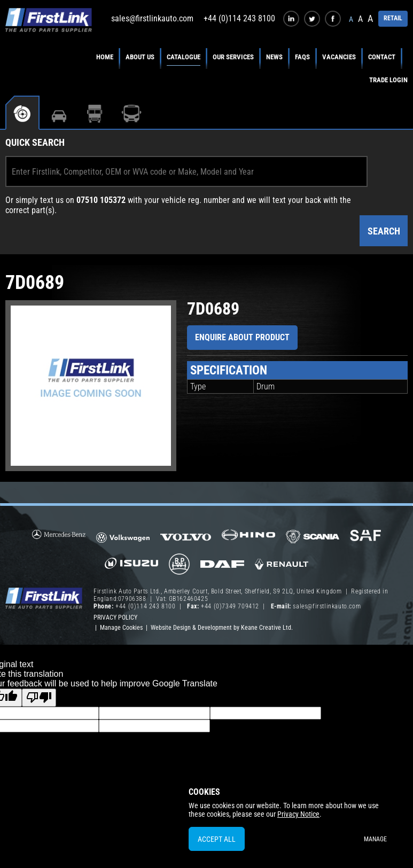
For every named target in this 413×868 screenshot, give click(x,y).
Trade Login (388, 80)
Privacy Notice (298, 814)
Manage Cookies (121, 628)
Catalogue (184, 57)
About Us (140, 57)
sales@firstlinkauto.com (152, 18)
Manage (375, 839)
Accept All (217, 839)
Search (384, 231)
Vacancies (339, 57)
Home (105, 57)
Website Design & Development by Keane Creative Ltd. (222, 628)
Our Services (233, 57)
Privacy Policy (115, 617)
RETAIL (393, 18)
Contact (382, 57)
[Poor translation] (39, 698)
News (274, 57)
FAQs (302, 57)
